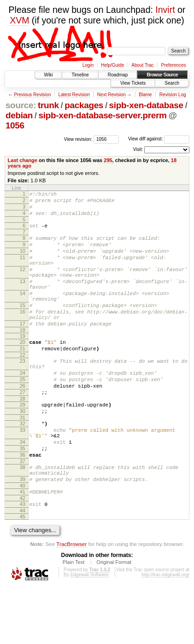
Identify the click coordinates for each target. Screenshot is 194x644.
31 (23, 459)
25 (23, 414)
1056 (15, 125)
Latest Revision (74, 95)
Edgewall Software (89, 631)
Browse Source (162, 75)
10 (23, 261)
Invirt (165, 10)
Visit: (138, 149)
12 (23, 283)
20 (23, 370)
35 (23, 495)
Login (88, 65)
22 (23, 385)
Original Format (114, 619)
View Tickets (133, 83)
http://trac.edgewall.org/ (165, 631)
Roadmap (118, 75)
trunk (48, 105)
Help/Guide (112, 65)
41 (23, 545)
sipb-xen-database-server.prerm (103, 115)
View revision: (78, 139)
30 (23, 451)
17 (23, 350)
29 (23, 443)
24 (23, 406)
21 (23, 377)
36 (23, 503)
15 (23, 327)
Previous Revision (32, 95)
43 (23, 559)
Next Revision (112, 95)
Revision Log (173, 95)
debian (19, 115)
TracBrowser (71, 600)
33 (23, 473)
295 (108, 160)
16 (23, 335)
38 (23, 517)
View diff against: (159, 139)
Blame (145, 95)
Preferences (174, 65)
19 (23, 364)
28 (23, 437)
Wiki (49, 75)
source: (21, 105)
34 (23, 487)
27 (23, 429)
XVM (19, 20)
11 (23, 268)
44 (23, 567)
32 (23, 465)
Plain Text (74, 619)
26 (23, 422)
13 (23, 298)
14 (23, 313)
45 (23, 573)
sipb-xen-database (146, 105)
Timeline (80, 75)
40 (23, 540)
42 (23, 553)
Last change (23, 160)
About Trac (142, 65)
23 (23, 391)
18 (23, 358)
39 (23, 532)
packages (84, 105)
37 (23, 511)
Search (172, 83)
